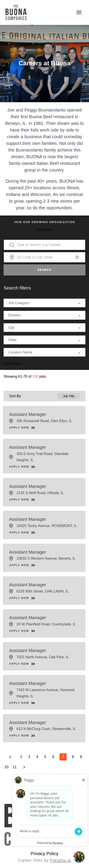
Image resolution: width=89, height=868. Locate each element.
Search (44, 270)
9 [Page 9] (81, 757)
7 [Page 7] (63, 757)
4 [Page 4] (37, 757)
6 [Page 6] (53, 757)
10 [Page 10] (6, 767)
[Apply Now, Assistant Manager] (22, 428)
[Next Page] (25, 767)
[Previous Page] (11, 757)
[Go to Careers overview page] (28, 12)
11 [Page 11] (14, 767)
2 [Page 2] (21, 757)
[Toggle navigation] (79, 12)
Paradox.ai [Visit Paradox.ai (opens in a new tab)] (60, 860)
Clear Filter (12, 364)
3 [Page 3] (29, 757)
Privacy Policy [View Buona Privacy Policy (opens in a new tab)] (44, 854)
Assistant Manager (28, 414)
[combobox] (44, 257)
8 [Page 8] (73, 757)
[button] (77, 257)
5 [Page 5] (45, 757)
